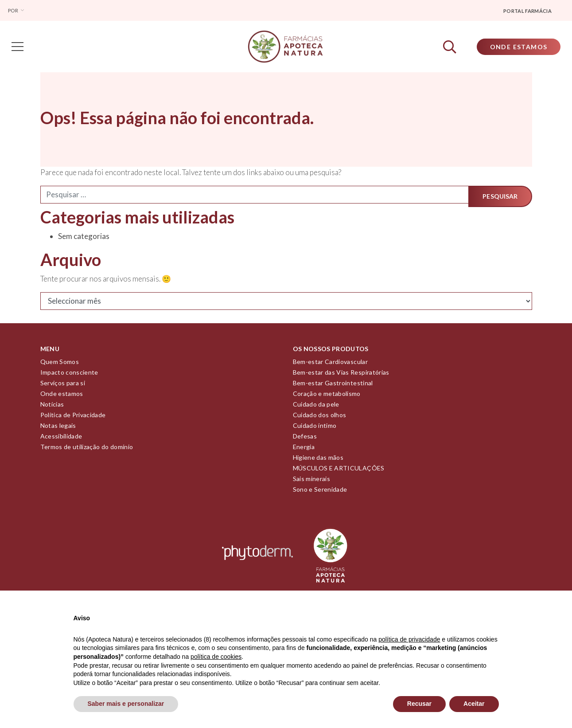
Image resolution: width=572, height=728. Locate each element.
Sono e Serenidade (320, 492)
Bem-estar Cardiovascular (330, 365)
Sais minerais (312, 482)
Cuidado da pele (316, 407)
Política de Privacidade (73, 418)
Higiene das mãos (318, 460)
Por (14, 10)
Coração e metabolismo (327, 397)
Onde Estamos (516, 48)
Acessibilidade (61, 439)
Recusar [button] (419, 704)
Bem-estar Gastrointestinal (333, 386)
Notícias (52, 407)
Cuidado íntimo (315, 429)
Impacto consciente (69, 375)
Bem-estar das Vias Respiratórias (341, 375)
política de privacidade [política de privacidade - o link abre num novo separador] (409, 639)
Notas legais (58, 429)
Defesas (305, 439)
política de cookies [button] (216, 657)
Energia (304, 450)
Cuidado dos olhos (320, 418)
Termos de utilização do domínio (87, 450)
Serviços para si (63, 386)
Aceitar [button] (474, 704)
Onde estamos (62, 397)
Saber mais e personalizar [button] (126, 704)
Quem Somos (60, 365)
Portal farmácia (527, 11)
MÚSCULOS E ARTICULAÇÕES (339, 471)
